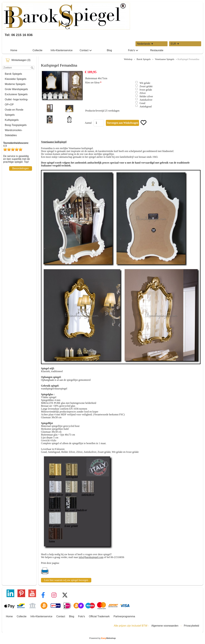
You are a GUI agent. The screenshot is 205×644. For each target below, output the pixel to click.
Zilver (143, 93)
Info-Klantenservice (62, 50)
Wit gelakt (145, 83)
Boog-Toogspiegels (16, 125)
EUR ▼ (175, 44)
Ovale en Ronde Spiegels (14, 112)
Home (14, 50)
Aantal (88, 123)
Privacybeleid (191, 626)
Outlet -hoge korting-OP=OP (16, 102)
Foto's (133, 50)
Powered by (103, 638)
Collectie (37, 50)
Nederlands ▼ (145, 44)
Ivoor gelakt (146, 90)
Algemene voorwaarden (165, 626)
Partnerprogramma (124, 616)
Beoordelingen (21, 168)
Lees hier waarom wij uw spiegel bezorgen (66, 580)
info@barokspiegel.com (91, 557)
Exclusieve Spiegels (16, 94)
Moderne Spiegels (15, 84)
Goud (142, 103)
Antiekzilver (146, 100)
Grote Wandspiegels (16, 89)
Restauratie (157, 50)
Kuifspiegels (12, 120)
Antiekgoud (146, 106)
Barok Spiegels (13, 74)
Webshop (128, 59)
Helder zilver (146, 96)
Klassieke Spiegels (16, 79)
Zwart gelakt (146, 86)
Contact (86, 50)
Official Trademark (99, 616)
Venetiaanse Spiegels (165, 59)
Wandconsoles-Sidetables (14, 133)
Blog (109, 50)
